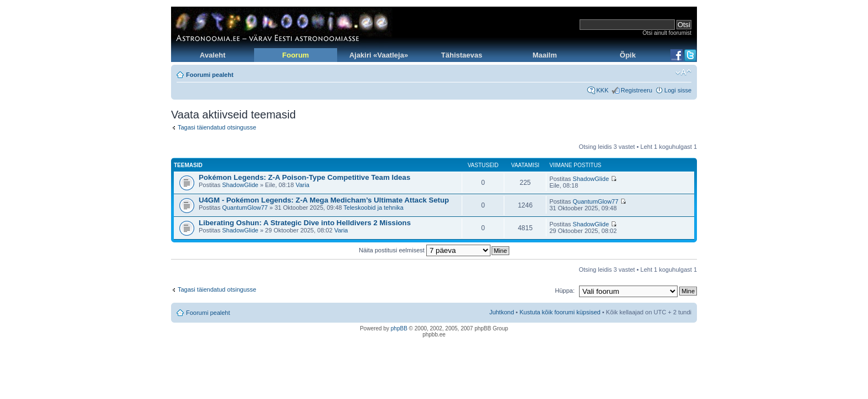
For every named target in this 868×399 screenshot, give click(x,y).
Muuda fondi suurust (683, 72)
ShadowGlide (240, 185)
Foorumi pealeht (210, 75)
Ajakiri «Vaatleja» (379, 55)
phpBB (399, 328)
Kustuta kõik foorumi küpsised (560, 312)
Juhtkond (502, 312)
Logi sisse (678, 90)
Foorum (296, 55)
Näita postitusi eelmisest (425, 250)
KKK (602, 90)
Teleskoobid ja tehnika (374, 208)
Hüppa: (565, 291)
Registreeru (636, 90)
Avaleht (213, 55)
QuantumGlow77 (245, 208)
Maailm (545, 55)
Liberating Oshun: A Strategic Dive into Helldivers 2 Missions (305, 223)
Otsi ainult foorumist (667, 33)
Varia (303, 185)
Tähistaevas (462, 55)
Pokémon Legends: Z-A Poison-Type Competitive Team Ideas (304, 177)
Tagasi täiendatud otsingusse (217, 127)
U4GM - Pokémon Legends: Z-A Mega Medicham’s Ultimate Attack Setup (324, 200)
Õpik (628, 55)
